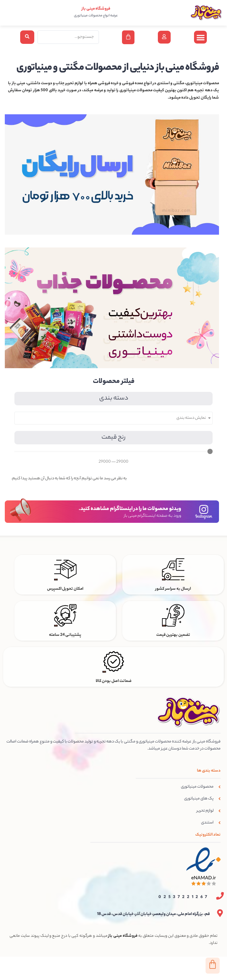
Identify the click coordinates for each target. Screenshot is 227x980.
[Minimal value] (113, 451)
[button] (201, 37)
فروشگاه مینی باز (96, 9)
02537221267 (184, 897)
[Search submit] (27, 37)
